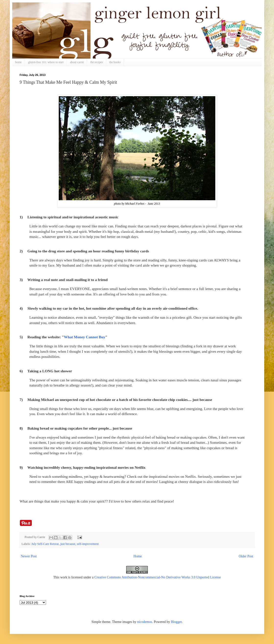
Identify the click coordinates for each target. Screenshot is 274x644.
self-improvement (88, 544)
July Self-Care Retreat (45, 544)
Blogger (176, 622)
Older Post (246, 556)
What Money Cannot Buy (85, 337)
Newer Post (29, 556)
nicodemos (145, 622)
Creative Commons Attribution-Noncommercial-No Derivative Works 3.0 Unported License (158, 577)
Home (138, 556)
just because (68, 544)
